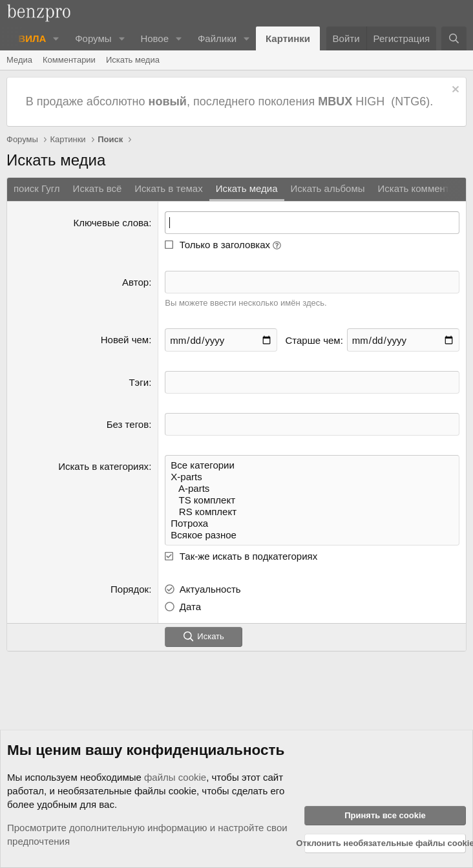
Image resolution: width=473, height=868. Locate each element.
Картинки (288, 38)
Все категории (312, 465)
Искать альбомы (328, 188)
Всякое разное (312, 535)
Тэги (139, 382)
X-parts (312, 477)
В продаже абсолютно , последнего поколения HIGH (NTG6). (231, 101)
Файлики (217, 38)
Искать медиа (133, 60)
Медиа (19, 60)
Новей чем (125, 340)
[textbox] (312, 382)
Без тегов (128, 424)
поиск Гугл (37, 188)
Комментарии (69, 60)
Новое (154, 38)
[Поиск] (454, 38)
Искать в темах (168, 188)
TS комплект (312, 500)
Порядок (130, 589)
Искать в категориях (103, 466)
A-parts (312, 489)
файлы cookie (175, 777)
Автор (135, 282)
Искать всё (98, 188)
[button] (56, 38)
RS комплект (312, 512)
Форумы (93, 38)
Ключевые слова (111, 223)
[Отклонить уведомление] (454, 91)
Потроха (312, 524)
